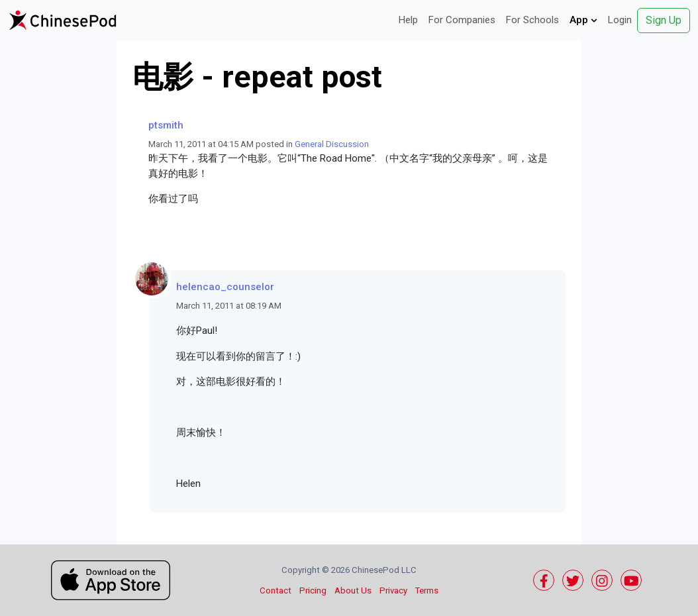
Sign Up (664, 20)
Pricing (313, 590)
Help (408, 20)
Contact (275, 590)
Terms (427, 590)
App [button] (583, 20)
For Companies (462, 20)
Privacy (393, 590)
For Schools (532, 20)
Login (620, 20)
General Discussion (332, 144)
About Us (353, 590)
